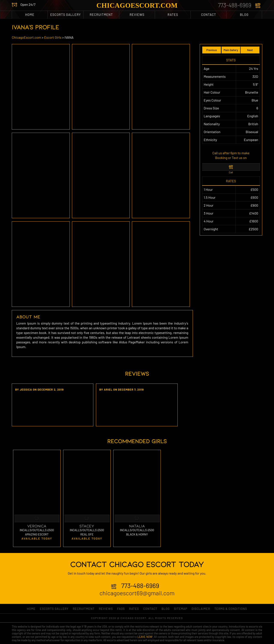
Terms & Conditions (231, 609)
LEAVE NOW (145, 637)
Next (250, 50)
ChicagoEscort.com (137, 5)
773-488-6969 (235, 5)
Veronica (37, 526)
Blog (244, 15)
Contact (208, 15)
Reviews (137, 15)
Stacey (87, 526)
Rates (173, 15)
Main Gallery (231, 50)
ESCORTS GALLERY (66, 15)
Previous (212, 50)
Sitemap (181, 609)
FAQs (121, 609)
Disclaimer (201, 609)
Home (30, 15)
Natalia (137, 526)
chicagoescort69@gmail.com (137, 593)
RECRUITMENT (101, 15)
